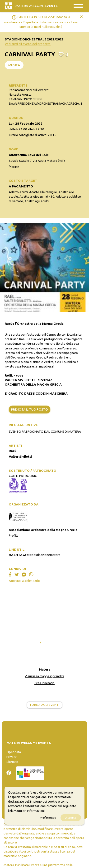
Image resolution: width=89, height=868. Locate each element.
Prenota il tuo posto (30, 409)
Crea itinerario (44, 683)
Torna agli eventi (45, 705)
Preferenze (48, 818)
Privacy (12, 757)
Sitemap (12, 762)
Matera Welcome (37, 6)
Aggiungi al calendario (24, 581)
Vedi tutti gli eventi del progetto (28, 44)
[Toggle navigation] (78, 6)
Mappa (14, 166)
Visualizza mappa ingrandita (44, 676)
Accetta (71, 818)
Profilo (14, 535)
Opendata (14, 752)
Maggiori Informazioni (29, 811)
